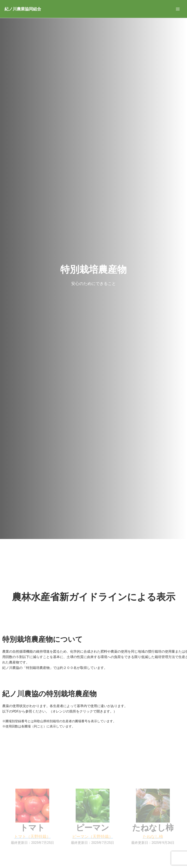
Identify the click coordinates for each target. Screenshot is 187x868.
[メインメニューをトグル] (178, 9)
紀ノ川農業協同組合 (23, 9)
